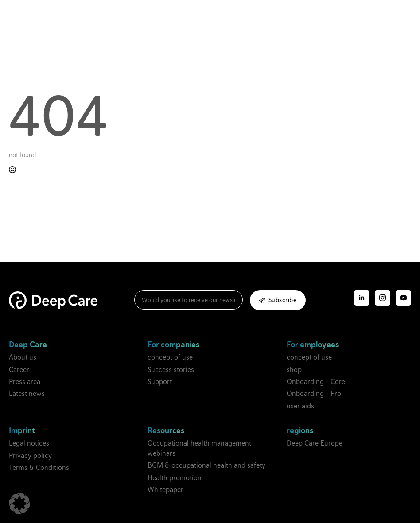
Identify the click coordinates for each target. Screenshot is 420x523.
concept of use (170, 357)
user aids (300, 406)
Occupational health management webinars (199, 448)
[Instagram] (383, 298)
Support (160, 382)
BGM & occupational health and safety (206, 465)
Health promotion (175, 478)
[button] (19, 504)
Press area (25, 382)
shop (294, 370)
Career (19, 370)
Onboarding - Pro (314, 393)
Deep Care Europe (315, 443)
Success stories (171, 370)
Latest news (27, 393)
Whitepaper (165, 490)
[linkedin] (362, 298)
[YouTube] (403, 298)
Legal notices (29, 443)
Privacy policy (30, 455)
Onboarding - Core (316, 382)
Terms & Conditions (39, 467)
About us (23, 357)
